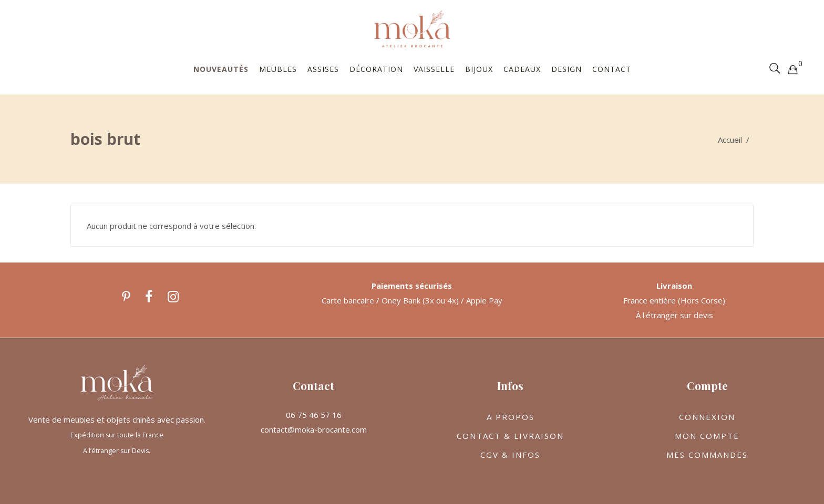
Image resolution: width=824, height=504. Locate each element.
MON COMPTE (707, 436)
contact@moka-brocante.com (314, 429)
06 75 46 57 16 (314, 415)
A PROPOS (511, 417)
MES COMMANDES (707, 455)
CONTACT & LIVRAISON (510, 436)
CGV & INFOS (510, 455)
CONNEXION (707, 417)
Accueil (730, 140)
